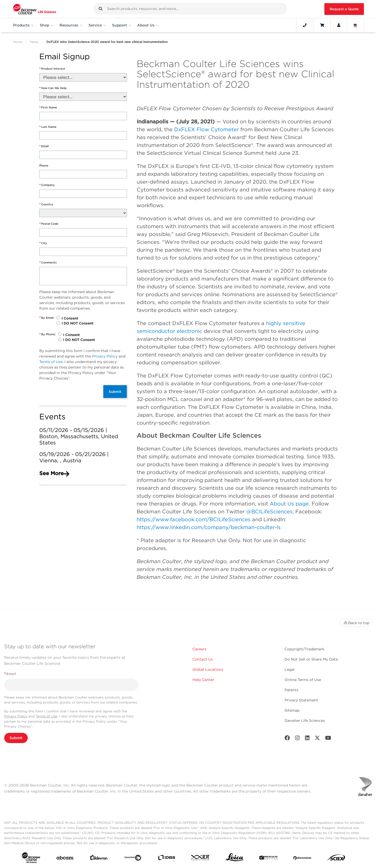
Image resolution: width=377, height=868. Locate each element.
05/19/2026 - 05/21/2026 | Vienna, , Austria (74, 457)
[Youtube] (328, 739)
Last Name (48, 127)
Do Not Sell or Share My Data (311, 659)
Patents (292, 690)
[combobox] (190, 9)
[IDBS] (167, 859)
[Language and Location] (356, 25)
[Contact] (305, 25)
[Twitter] (317, 739)
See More (54, 473)
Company (47, 185)
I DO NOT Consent (77, 323)
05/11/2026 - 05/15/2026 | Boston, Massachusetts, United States (79, 436)
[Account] (339, 25)
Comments (48, 263)
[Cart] (322, 25)
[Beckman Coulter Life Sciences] (35, 9)
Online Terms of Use (303, 680)
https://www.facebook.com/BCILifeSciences (194, 519)
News (34, 42)
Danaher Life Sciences (305, 721)
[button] (101, 9)
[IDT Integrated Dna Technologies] (201, 859)
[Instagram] (297, 739)
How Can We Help (53, 88)
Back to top (356, 623)
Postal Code (49, 224)
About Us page (289, 504)
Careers (199, 649)
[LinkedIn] (307, 739)
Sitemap (292, 710)
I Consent (70, 318)
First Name (48, 108)
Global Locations (208, 669)
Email (44, 146)
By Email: (47, 318)
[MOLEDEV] (268, 859)
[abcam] (65, 859)
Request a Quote (344, 9)
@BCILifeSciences (269, 512)
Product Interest (52, 69)
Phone (44, 166)
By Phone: (48, 334)
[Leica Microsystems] (235, 859)
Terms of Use (51, 362)
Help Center (203, 680)
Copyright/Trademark (304, 649)
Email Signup (65, 57)
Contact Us (203, 659)
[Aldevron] (99, 859)
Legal (290, 669)
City (43, 243)
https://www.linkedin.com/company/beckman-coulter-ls (209, 527)
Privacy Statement (301, 700)
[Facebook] (287, 739)
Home (18, 42)
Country (46, 204)
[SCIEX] (336, 859)
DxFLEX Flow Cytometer (206, 129)
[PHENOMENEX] (302, 859)
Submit (115, 392)
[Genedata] (133, 859)
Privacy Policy (105, 356)
